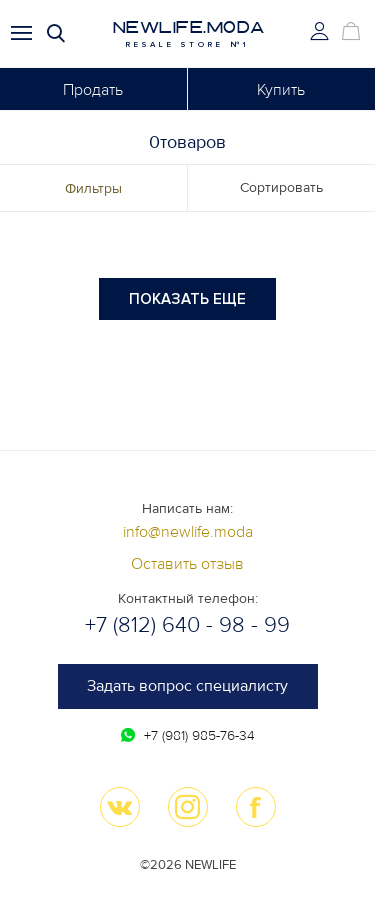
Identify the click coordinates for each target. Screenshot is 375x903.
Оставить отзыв (187, 564)
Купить (281, 90)
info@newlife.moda (188, 532)
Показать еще (187, 299)
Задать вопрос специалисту (187, 686)
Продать (93, 90)
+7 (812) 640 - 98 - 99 (187, 625)
